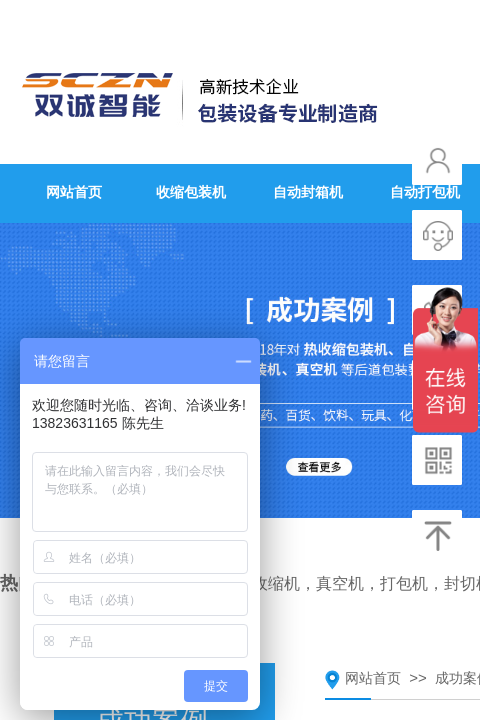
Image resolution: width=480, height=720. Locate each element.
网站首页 (373, 678)
